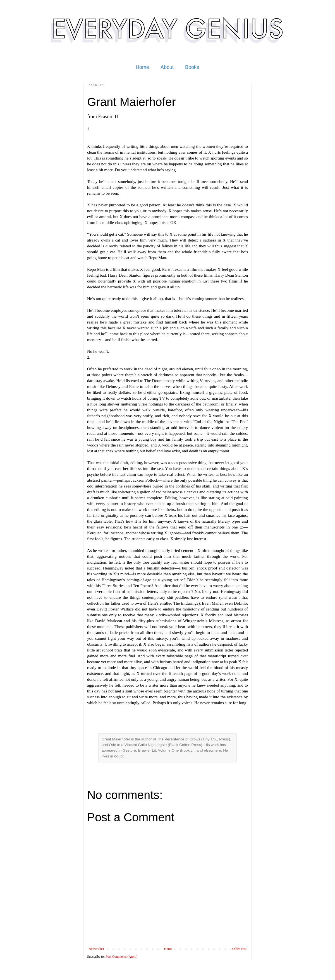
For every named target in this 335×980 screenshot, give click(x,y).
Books (192, 67)
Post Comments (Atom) (121, 957)
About (167, 67)
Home (142, 67)
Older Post (239, 949)
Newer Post (96, 949)
